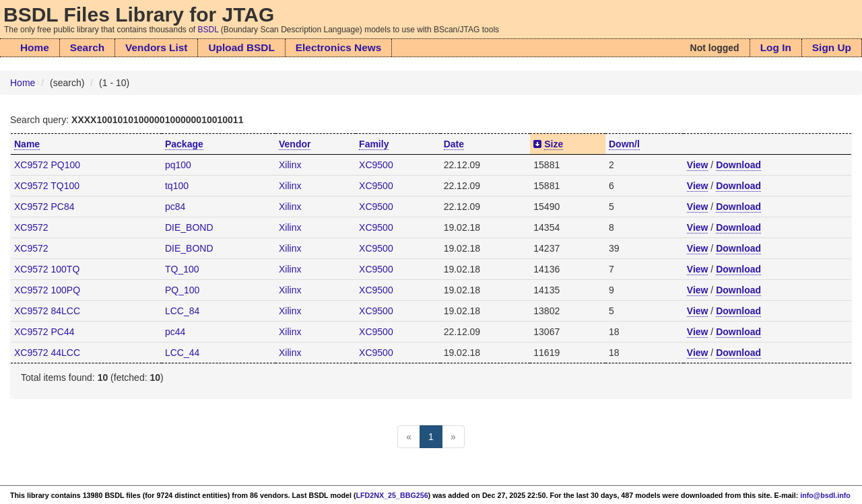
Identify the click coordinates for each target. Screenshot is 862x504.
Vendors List (156, 47)
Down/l (624, 144)
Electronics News (338, 47)
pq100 (178, 165)
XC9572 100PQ (47, 290)
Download (738, 165)
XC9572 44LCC (47, 353)
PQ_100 (182, 290)
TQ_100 (182, 269)
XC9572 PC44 (44, 332)
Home (35, 47)
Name (27, 144)
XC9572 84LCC (47, 311)
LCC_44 (182, 353)
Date (454, 144)
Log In (776, 47)
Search (87, 47)
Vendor (295, 144)
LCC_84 (182, 311)
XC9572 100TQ (47, 269)
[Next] (453, 437)
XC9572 (31, 227)
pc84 (175, 207)
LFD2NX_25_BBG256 (392, 495)
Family (374, 144)
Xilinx (290, 165)
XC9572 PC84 (44, 207)
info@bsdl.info (825, 495)
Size (554, 144)
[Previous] (409, 437)
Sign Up (832, 47)
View (698, 165)
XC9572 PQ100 (47, 165)
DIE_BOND (189, 227)
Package (184, 144)
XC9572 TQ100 (47, 186)
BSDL (208, 30)
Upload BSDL (241, 47)
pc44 (175, 332)
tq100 (177, 186)
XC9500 (376, 165)
